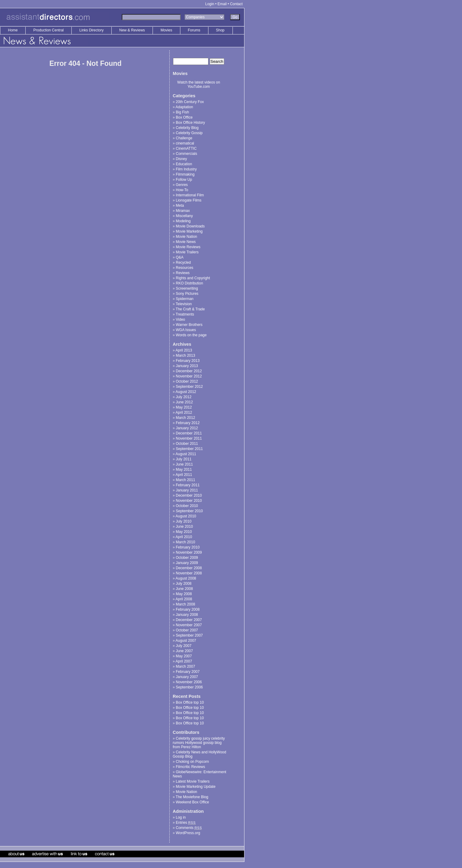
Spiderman (185, 299)
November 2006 (189, 682)
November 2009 (189, 552)
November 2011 (189, 438)
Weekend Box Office (192, 802)
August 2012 (186, 392)
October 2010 (187, 506)
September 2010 (189, 511)
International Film (190, 195)
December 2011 (189, 433)
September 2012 (189, 387)
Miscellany (184, 216)
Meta (180, 205)
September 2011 (189, 449)
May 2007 (184, 656)
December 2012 (189, 371)
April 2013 (184, 350)
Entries (186, 823)
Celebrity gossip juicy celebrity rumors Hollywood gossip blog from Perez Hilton (199, 743)
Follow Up (184, 180)
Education (184, 164)
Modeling (183, 221)
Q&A (180, 257)
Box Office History (190, 123)
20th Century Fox (190, 102)
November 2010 (189, 501)
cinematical (185, 143)
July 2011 (184, 459)
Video (180, 320)
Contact (236, 4)
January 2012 (187, 428)
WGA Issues (186, 330)
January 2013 (187, 366)
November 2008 (189, 573)
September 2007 (189, 635)
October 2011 (187, 444)
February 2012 (188, 423)
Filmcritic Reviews (190, 767)
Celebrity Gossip (189, 133)
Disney (181, 159)
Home (13, 30)
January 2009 (187, 563)
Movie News (186, 242)
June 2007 (184, 651)
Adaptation (184, 107)
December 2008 (189, 568)
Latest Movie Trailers (193, 781)
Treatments (185, 314)
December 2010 (189, 495)
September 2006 (189, 687)
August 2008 (186, 578)
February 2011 (188, 485)
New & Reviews (133, 30)
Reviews (183, 273)
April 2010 (184, 537)
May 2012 (184, 407)
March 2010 (185, 542)
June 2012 (184, 402)
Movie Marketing (189, 231)
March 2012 (185, 418)
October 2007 (187, 630)
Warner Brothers (189, 325)
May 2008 (184, 594)
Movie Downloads (190, 226)
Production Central (49, 30)
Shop (220, 30)
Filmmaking (185, 174)
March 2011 (185, 480)
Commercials (186, 154)
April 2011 (184, 475)
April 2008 (184, 599)
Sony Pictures (187, 294)
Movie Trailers (187, 252)
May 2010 (184, 532)
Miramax (183, 211)
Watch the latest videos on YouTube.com (199, 84)
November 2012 (189, 376)
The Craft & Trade (190, 309)
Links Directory (92, 30)
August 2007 (186, 641)
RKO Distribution (189, 283)
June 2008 (184, 589)
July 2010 (184, 521)
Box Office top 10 (190, 702)
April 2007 (184, 661)
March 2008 (185, 604)
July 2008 (184, 584)
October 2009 (187, 558)
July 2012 (184, 397)
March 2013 (185, 355)
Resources (184, 268)
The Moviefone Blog (192, 797)
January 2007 (187, 677)
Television (184, 304)
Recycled (183, 263)
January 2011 (187, 490)
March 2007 (185, 666)
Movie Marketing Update (196, 787)
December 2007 (189, 620)
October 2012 (187, 381)
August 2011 (186, 454)
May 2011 (184, 470)
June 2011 (184, 464)
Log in (181, 817)
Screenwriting (187, 288)
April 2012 (184, 413)
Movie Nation (186, 237)
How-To (182, 190)
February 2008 (188, 609)
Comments (189, 828)
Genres (182, 185)
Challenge (184, 138)
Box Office (184, 117)
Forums (194, 30)
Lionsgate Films (189, 200)
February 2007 (188, 672)
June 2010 (184, 527)
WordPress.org (188, 833)
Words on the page (191, 335)
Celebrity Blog (187, 128)
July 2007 (184, 646)
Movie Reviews (188, 247)
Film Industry (186, 169)
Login (210, 4)
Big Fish (182, 112)
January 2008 (187, 615)
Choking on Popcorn (192, 762)
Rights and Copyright (193, 278)
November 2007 (189, 625)
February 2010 (188, 547)
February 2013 (188, 361)
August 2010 (186, 516)
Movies (166, 30)
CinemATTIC (186, 148)
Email (222, 4)
